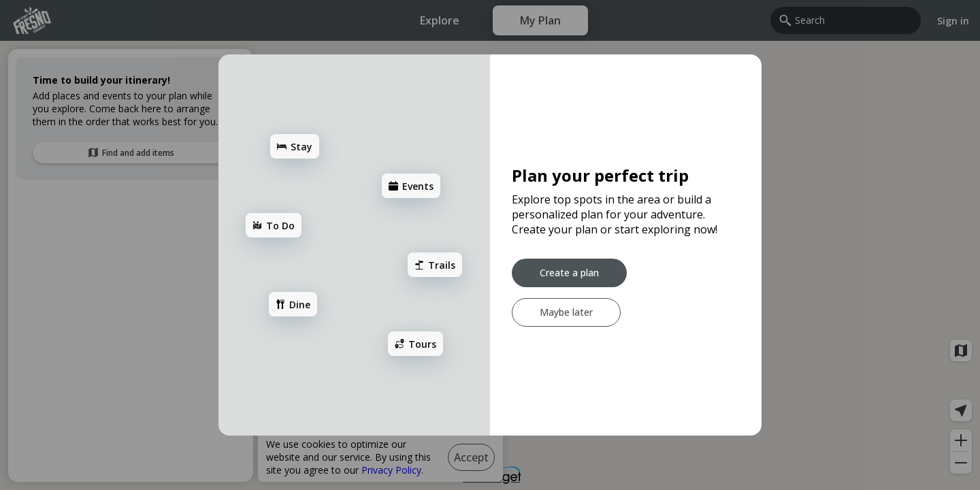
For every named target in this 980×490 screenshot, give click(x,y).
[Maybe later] (566, 312)
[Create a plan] (569, 273)
